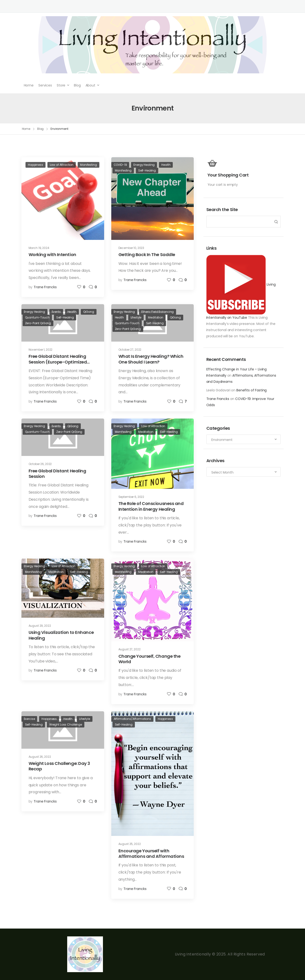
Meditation (156, 317)
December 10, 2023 (131, 248)
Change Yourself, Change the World (150, 659)
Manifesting (88, 165)
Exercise (29, 719)
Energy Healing (144, 165)
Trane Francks (218, 399)
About (90, 85)
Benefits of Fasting (252, 390)
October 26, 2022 (40, 464)
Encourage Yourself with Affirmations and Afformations (151, 854)
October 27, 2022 (130, 350)
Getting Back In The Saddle (147, 255)
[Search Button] (276, 222)
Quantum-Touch (37, 317)
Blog (77, 85)
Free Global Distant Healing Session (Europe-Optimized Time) (58, 362)
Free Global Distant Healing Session (57, 474)
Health (166, 165)
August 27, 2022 (130, 649)
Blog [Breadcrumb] (41, 129)
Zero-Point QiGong (38, 323)
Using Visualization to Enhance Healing (61, 635)
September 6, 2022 (131, 497)
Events (56, 312)
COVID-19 (120, 165)
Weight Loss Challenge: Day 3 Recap (59, 766)
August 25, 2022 (130, 844)
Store (61, 85)
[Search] (239, 222)
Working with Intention (52, 255)
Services (45, 85)
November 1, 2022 (41, 350)
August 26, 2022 (40, 757)
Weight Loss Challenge (66, 725)
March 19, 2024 (39, 248)
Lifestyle (136, 317)
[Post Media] (63, 199)
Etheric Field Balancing (158, 312)
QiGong (89, 312)
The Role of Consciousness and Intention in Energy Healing (151, 506)
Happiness (36, 165)
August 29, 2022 (40, 626)
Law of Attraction (62, 165)
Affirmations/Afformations (132, 719)
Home (29, 85)
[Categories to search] (244, 439)
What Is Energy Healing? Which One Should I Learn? (151, 359)
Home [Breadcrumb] (26, 129)
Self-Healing (147, 170)
